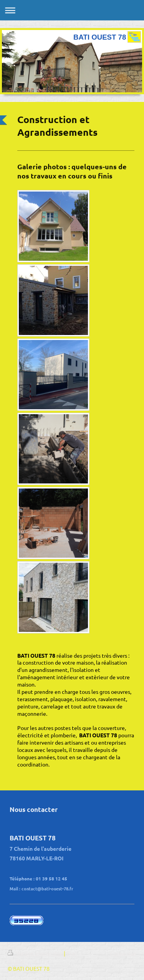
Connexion (123, 953)
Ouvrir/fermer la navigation (72, 10)
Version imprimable (36, 953)
